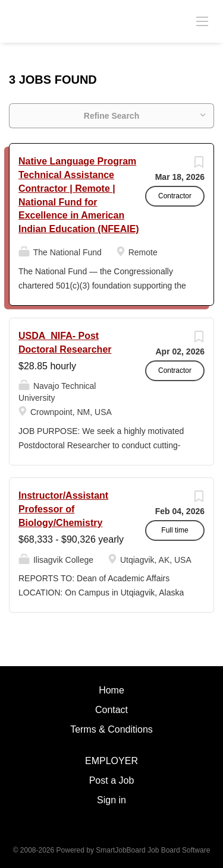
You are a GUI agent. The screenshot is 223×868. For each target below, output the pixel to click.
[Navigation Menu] (202, 21)
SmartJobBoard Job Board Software (153, 850)
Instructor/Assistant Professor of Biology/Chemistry (63, 509)
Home (111, 690)
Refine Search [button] (111, 116)
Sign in (111, 800)
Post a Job (112, 780)
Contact (111, 710)
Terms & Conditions (111, 729)
